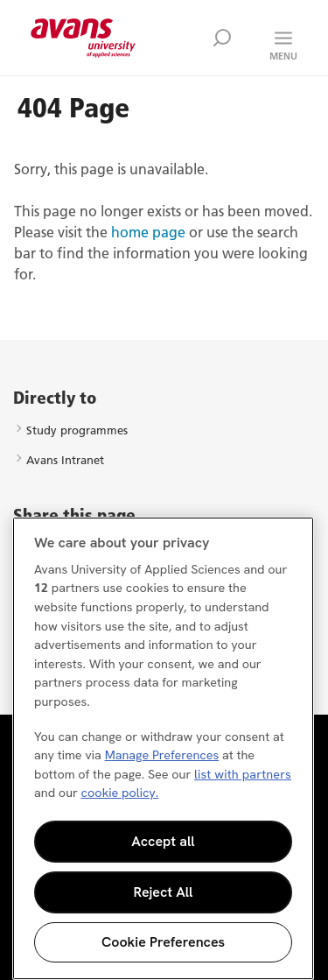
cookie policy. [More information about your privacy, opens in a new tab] (120, 793)
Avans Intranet (65, 460)
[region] (163, 748)
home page (148, 232)
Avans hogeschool (83, 38)
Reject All (164, 892)
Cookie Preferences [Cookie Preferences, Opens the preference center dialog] (163, 942)
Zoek (222, 38)
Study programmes (77, 430)
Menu (283, 56)
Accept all (163, 841)
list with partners (243, 774)
